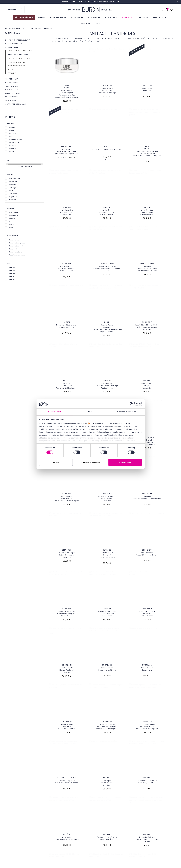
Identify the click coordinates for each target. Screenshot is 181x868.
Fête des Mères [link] (41, 861)
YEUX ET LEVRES (12, 86)
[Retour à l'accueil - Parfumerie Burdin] (91, 10)
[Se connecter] (162, 10)
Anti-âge (13, 188)
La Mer (12, 151)
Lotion (12, 221)
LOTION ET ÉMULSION (14, 44)
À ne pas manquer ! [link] (42, 853)
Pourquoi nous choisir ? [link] (45, 857)
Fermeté (13, 185)
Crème (12, 224)
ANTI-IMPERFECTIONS (16, 66)
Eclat (11, 191)
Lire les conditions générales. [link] (133, 834)
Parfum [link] (38, 816)
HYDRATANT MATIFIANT (17, 62)
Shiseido (162, 342)
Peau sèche (14, 249)
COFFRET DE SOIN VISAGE (15, 104)
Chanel (12, 127)
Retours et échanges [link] (73, 820)
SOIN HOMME (11, 101)
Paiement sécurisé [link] (126, 794)
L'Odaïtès (13, 148)
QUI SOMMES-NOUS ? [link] (13, 823)
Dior (11, 136)
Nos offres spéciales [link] (44, 849)
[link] (24, 18)
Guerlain (13, 145)
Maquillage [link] (39, 827)
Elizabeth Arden (15, 139)
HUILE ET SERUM (12, 83)
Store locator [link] (99, 848)
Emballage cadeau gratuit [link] (91, 794)
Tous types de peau (17, 255)
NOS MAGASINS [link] (100, 810)
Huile (11, 227)
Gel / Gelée (14, 212)
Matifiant (12, 200)
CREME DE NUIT (11, 79)
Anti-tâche (13, 194)
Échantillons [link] (70, 833)
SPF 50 (12, 267)
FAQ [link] (65, 847)
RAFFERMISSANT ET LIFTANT (19, 59)
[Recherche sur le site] (15, 10)
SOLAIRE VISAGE (12, 97)
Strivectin (162, 78)
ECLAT (10, 70)
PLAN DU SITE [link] (40, 846)
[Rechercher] (21, 10)
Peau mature (14, 240)
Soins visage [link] (40, 820)
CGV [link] (7, 854)
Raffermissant (15, 179)
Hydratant (13, 182)
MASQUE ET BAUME (13, 93)
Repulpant (13, 197)
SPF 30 (12, 270)
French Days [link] (40, 864)
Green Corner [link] (40, 838)
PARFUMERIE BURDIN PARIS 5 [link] (104, 825)
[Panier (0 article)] (167, 10)
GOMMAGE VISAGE (12, 90)
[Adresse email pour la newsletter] (149, 826)
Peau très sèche (16, 252)
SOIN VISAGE (13, 33)
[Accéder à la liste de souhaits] (171, 10)
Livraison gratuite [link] (20, 794)
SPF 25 (12, 273)
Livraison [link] (68, 816)
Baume (12, 218)
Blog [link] (37, 842)
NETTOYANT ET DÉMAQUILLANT (18, 40)
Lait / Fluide (14, 215)
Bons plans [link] (39, 835)
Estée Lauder (14, 142)
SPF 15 (12, 276)
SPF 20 (12, 279)
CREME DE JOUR (12, 47)
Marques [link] (38, 831)
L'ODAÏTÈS (129, 78)
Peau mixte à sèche (17, 246)
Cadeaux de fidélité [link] (161, 794)
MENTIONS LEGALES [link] (17, 854)
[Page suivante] (120, 763)
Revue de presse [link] (100, 845)
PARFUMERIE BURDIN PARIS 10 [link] (104, 816)
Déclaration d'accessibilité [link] (76, 857)
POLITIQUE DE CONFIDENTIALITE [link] (17, 851)
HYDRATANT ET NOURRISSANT (20, 51)
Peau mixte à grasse (17, 243)
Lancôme (162, 239)
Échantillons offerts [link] (55, 794)
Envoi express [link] (79, 816)
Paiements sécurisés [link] (72, 823)
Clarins (12, 130)
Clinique (12, 133)
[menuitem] (24, 18)
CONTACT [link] (67, 853)
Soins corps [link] (40, 823)
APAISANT (12, 73)
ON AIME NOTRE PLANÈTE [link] (14, 857)
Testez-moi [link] (68, 837)
